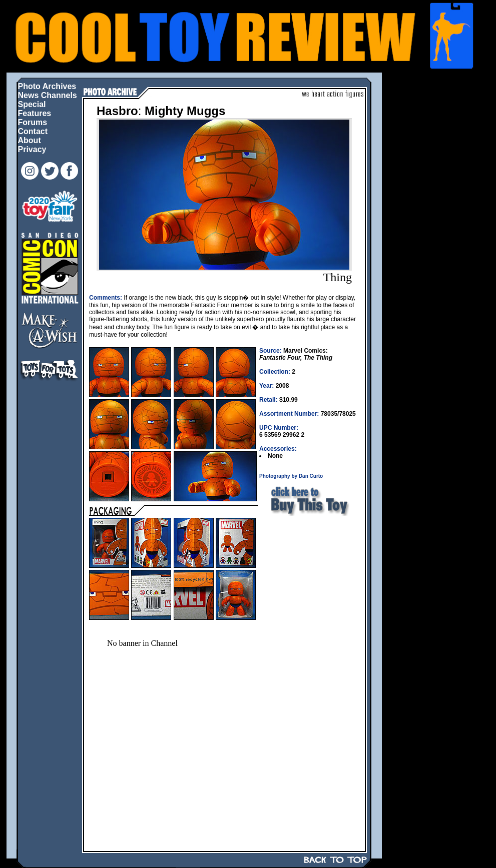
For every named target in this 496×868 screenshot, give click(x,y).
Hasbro (117, 111)
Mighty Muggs (185, 111)
